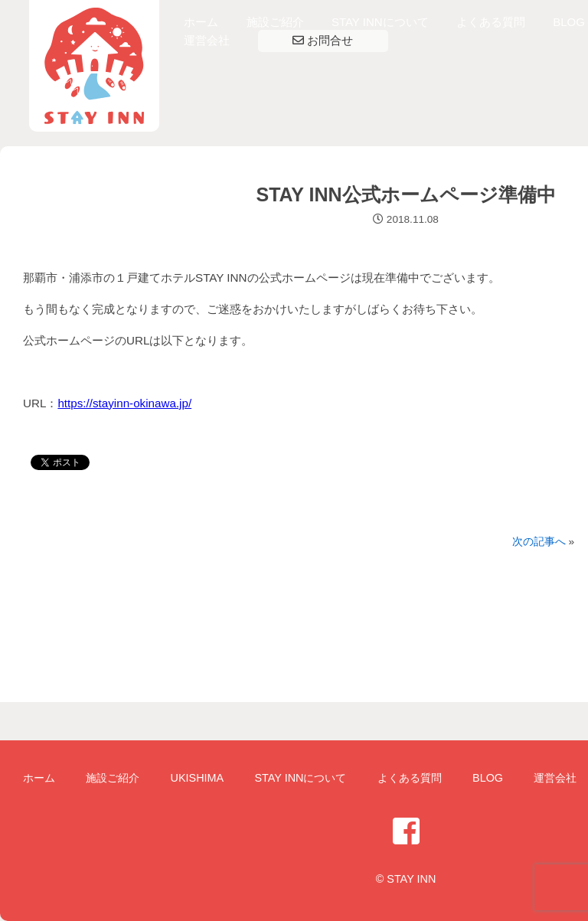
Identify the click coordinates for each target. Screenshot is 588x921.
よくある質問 (491, 22)
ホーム (201, 22)
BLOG (569, 22)
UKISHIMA (198, 778)
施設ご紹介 (275, 22)
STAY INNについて (380, 22)
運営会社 (207, 40)
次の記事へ (539, 542)
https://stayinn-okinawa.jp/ (124, 403)
